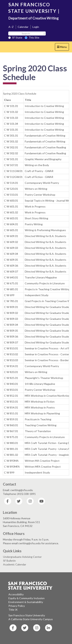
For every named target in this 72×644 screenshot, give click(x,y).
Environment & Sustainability (26, 602)
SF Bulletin (9, 561)
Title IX (13, 610)
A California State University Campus (31, 619)
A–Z (11, 27)
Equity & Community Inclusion (26, 598)
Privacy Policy (17, 606)
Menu (63, 48)
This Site (32, 37)
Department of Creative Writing (34, 18)
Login (36, 27)
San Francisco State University (27, 615)
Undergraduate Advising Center (22, 557)
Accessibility (16, 594)
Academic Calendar (15, 564)
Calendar (23, 27)
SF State (15, 37)
